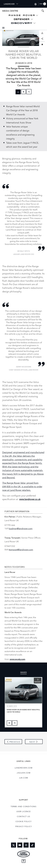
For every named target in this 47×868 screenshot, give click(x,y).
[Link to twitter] (14, 845)
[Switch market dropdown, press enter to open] (35, 4)
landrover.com (24, 768)
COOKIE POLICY (24, 821)
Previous (15, 742)
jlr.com (23, 778)
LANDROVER (11, 4)
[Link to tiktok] (32, 845)
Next (32, 742)
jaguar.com (23, 773)
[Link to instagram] (26, 845)
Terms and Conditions (23, 806)
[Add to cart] (23, 92)
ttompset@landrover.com (21, 549)
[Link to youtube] (20, 845)
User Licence (24, 811)
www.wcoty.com (17, 659)
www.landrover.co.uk (30, 499)
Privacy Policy (23, 826)
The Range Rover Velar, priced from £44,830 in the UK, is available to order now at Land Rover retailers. (22, 486)
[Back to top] (23, 861)
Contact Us (23, 816)
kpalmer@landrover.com (21, 528)
